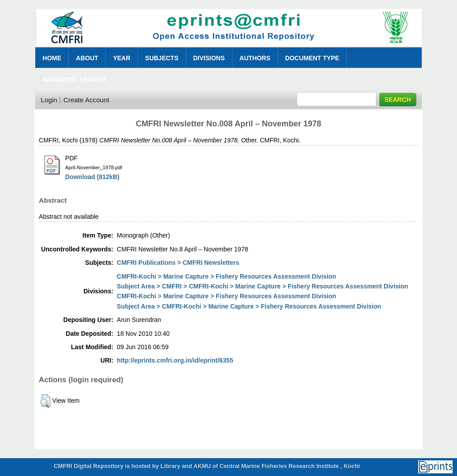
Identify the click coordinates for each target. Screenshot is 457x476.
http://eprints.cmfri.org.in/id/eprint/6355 (175, 360)
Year (122, 58)
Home (52, 58)
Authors (255, 58)
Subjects (162, 58)
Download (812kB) (92, 177)
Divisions (209, 58)
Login (49, 100)
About (87, 58)
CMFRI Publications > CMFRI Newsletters (178, 263)
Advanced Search (74, 79)
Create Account (86, 100)
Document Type (312, 58)
